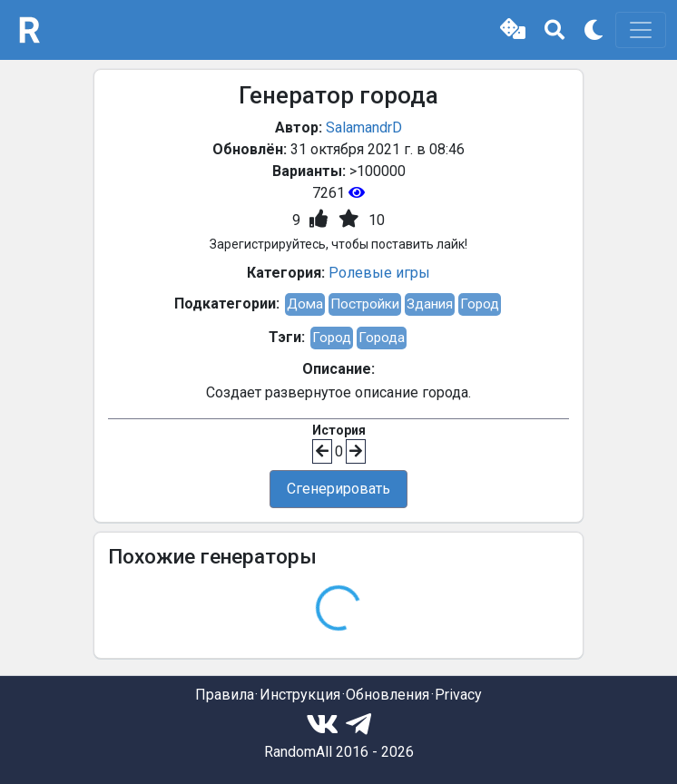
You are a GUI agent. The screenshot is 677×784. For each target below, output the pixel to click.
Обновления (388, 695)
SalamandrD (364, 127)
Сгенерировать (338, 489)
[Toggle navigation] (641, 30)
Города (382, 338)
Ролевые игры (379, 273)
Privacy (458, 695)
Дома (305, 304)
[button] (513, 30)
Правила (225, 695)
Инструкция (300, 695)
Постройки (365, 304)
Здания (430, 304)
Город (480, 304)
